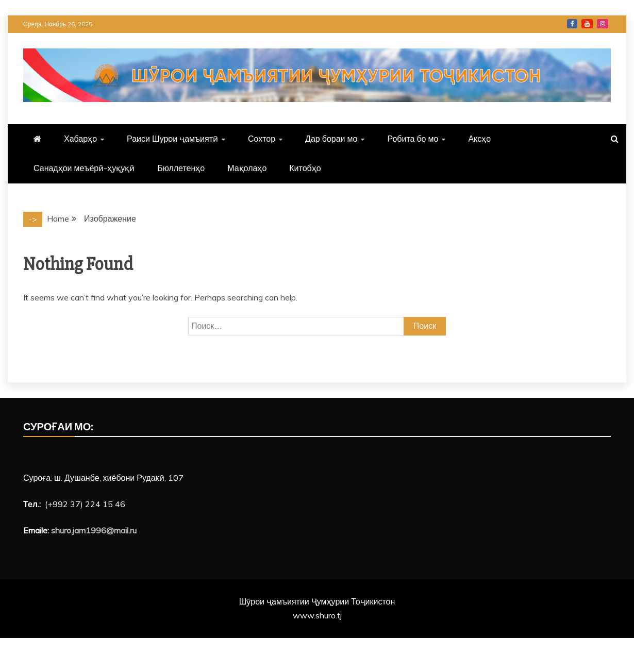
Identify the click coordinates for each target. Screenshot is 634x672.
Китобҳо (305, 168)
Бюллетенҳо (181, 168)
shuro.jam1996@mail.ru (94, 530)
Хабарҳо (80, 139)
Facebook (572, 24)
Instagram (603, 24)
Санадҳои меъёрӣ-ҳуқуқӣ (84, 168)
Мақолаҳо (247, 168)
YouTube (587, 24)
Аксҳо (479, 139)
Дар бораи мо (331, 139)
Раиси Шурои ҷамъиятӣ (172, 139)
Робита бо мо (413, 139)
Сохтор (262, 139)
